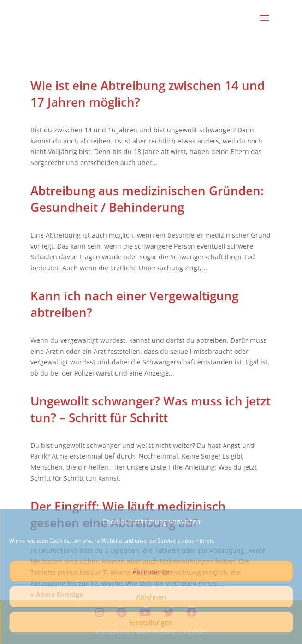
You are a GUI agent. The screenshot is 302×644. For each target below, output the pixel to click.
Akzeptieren (151, 572)
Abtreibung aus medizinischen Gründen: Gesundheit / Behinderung (147, 199)
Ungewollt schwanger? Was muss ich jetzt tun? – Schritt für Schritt (151, 409)
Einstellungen (151, 622)
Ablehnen (151, 597)
